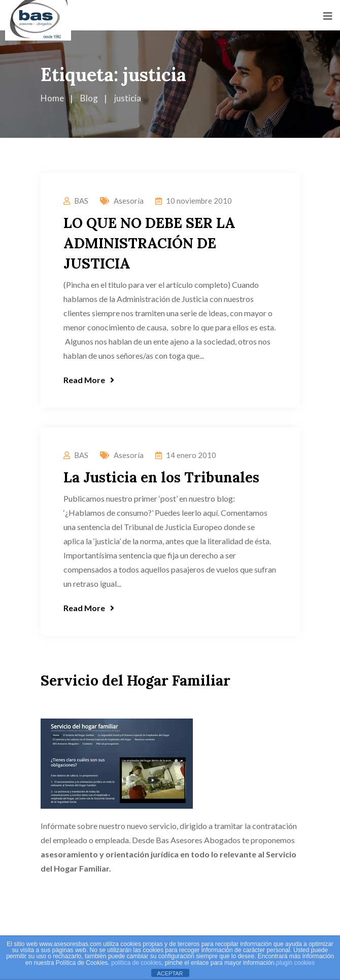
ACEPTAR (170, 973)
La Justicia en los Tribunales (161, 477)
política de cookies (136, 963)
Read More (89, 380)
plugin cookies (295, 963)
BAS (81, 201)
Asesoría (129, 201)
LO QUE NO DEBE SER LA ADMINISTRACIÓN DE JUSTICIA (149, 243)
